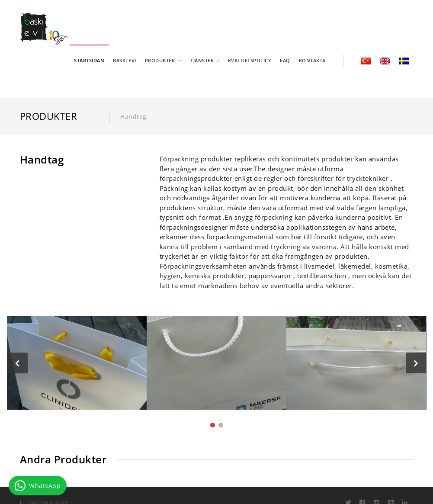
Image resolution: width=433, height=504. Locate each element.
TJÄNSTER (202, 60)
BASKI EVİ (125, 60)
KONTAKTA (312, 60)
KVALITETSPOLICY (250, 60)
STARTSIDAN (89, 60)
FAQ (285, 60)
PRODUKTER (161, 60)
